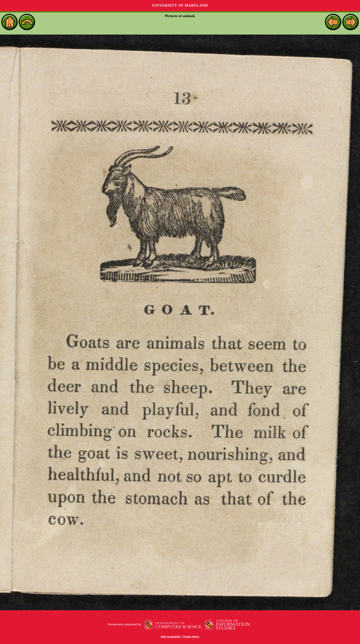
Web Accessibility (171, 637)
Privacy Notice (191, 637)
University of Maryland (180, 6)
